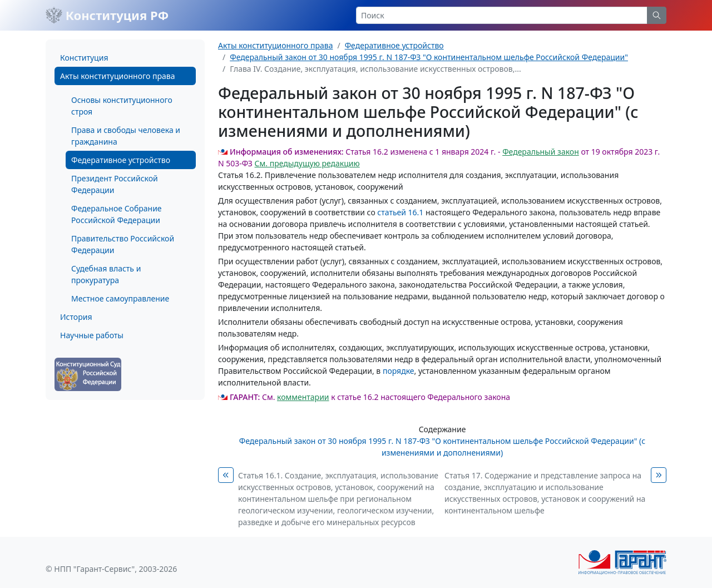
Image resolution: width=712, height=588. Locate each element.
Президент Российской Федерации (115, 184)
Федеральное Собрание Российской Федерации (117, 214)
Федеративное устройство (121, 160)
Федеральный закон (541, 152)
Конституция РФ (107, 15)
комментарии (303, 397)
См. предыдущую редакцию (307, 163)
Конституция (84, 58)
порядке (399, 371)
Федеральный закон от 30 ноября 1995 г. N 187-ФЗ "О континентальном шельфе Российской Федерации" (429, 57)
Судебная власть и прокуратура (106, 274)
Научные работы (92, 335)
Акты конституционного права (117, 76)
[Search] (502, 15)
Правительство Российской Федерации (123, 244)
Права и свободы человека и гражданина (126, 136)
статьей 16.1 (400, 212)
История (76, 317)
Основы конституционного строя (122, 106)
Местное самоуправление (120, 298)
